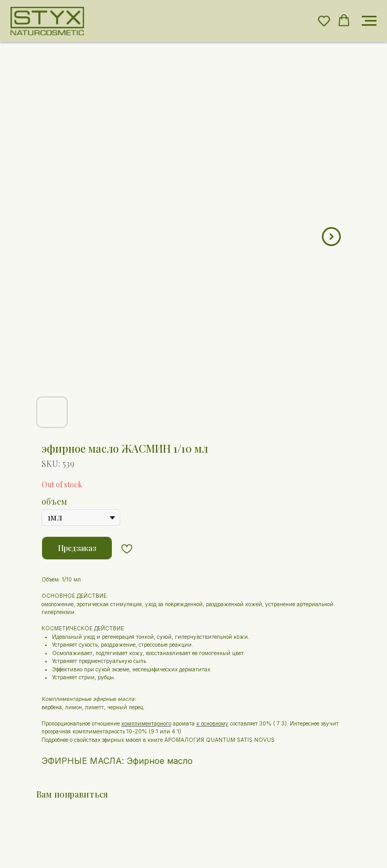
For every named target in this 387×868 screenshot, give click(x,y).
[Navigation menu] (369, 21)
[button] (324, 21)
